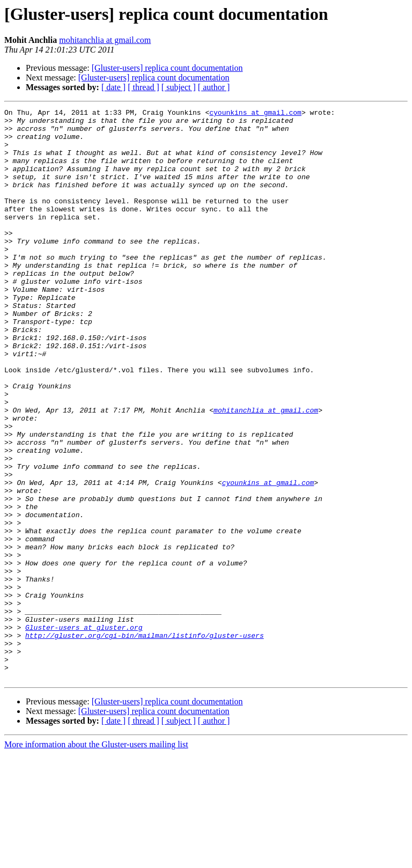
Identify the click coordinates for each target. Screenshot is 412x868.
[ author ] (214, 87)
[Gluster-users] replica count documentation (167, 68)
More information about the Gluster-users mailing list (96, 859)
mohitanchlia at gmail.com (105, 40)
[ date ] (113, 87)
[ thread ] (144, 87)
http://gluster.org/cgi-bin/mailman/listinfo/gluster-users (145, 741)
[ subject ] (179, 87)
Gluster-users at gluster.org (84, 732)
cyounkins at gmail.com (255, 114)
